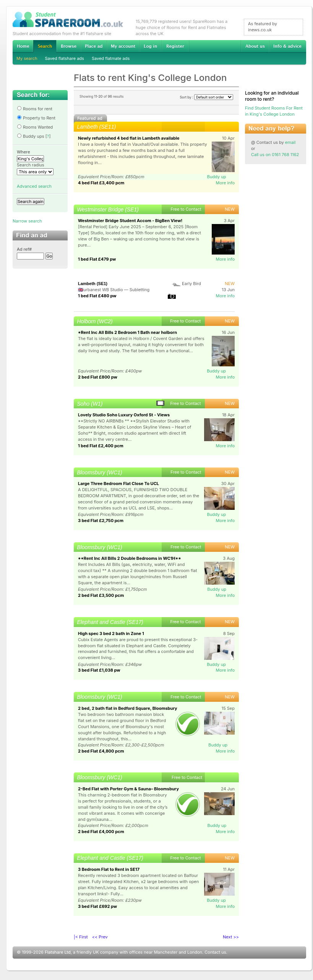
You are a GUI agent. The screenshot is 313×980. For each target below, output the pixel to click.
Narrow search (27, 221)
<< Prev (100, 937)
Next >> (231, 937)
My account (123, 46)
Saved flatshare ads (65, 58)
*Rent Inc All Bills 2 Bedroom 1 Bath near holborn (127, 332)
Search (45, 46)
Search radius (31, 165)
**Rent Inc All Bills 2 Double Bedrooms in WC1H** (130, 558)
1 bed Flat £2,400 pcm (101, 446)
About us (255, 46)
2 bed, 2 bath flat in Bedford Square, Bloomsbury (128, 708)
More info (225, 183)
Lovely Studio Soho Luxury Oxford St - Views (124, 415)
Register (175, 46)
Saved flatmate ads (111, 58)
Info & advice (288, 46)
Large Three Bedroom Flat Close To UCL (118, 484)
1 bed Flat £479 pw (97, 259)
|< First (81, 937)
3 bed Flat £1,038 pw (99, 670)
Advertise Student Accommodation (94, 46)
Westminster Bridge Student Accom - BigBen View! (130, 221)
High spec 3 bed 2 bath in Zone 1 (111, 633)
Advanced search (34, 186)
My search (27, 58)
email (290, 142)
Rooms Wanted (35, 127)
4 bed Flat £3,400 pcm (101, 183)
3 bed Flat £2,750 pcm (101, 521)
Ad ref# (24, 249)
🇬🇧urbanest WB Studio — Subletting (114, 290)
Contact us (215, 952)
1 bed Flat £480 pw (97, 296)
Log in (150, 46)
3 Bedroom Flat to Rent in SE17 (109, 869)
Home (23, 46)
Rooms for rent (35, 109)
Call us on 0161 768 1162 (275, 155)
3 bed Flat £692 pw (97, 906)
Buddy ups (31, 136)
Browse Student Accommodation (68, 46)
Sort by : (206, 97)
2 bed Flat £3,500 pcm (101, 595)
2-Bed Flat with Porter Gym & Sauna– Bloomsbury (128, 789)
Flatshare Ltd (58, 952)
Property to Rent (36, 118)
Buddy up (217, 177)
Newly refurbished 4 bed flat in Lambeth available (129, 138)
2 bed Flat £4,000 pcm (101, 832)
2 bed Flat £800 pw (98, 377)
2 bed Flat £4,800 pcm (101, 751)
